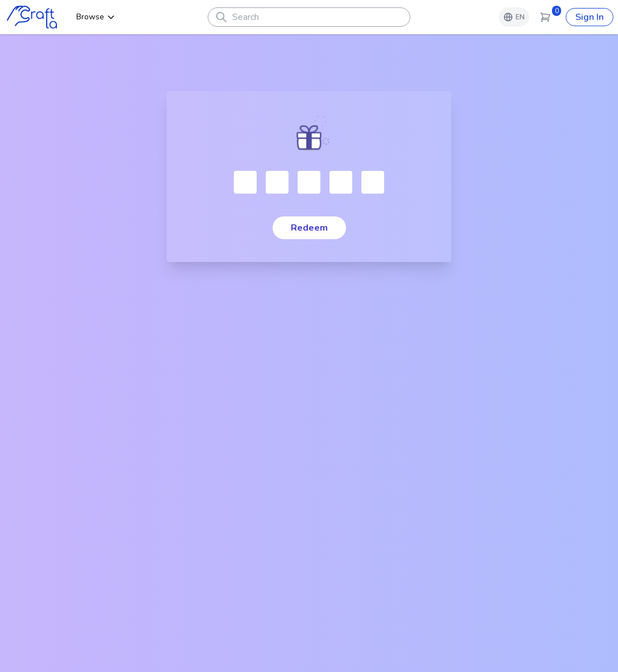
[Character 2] (277, 182)
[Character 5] (373, 182)
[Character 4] (341, 182)
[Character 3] (309, 182)
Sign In (590, 17)
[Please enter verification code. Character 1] (245, 182)
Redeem (309, 228)
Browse (96, 17)
